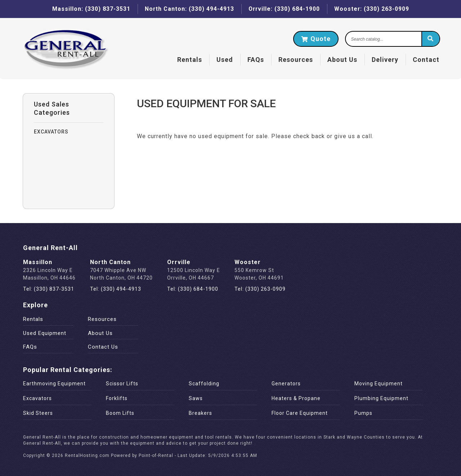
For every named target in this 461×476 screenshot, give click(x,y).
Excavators (37, 398)
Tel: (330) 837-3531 (49, 289)
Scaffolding (204, 384)
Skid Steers (38, 413)
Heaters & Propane (296, 398)
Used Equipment (45, 333)
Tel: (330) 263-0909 (260, 289)
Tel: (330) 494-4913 (116, 289)
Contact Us (103, 347)
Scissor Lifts (122, 384)
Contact (425, 60)
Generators (286, 384)
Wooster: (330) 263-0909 (372, 9)
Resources (294, 60)
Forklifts (117, 398)
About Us (341, 60)
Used (223, 60)
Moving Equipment (379, 384)
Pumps (363, 413)
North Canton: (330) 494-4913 (189, 9)
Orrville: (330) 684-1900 (284, 9)
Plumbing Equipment (381, 398)
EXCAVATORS (51, 132)
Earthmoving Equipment (54, 384)
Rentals (188, 60)
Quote (314, 39)
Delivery (384, 60)
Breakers (200, 413)
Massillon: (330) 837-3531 (90, 9)
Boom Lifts (120, 413)
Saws (196, 398)
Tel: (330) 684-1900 (193, 289)
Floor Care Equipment (300, 413)
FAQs (254, 60)
